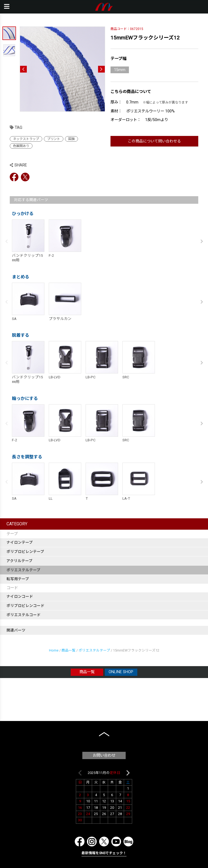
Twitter (25, 177)
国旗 (71, 139)
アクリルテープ (19, 561)
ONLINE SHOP (121, 672)
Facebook (14, 177)
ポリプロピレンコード (25, 606)
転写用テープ (18, 579)
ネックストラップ (26, 139)
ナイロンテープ (20, 542)
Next (101, 69)
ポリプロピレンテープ (25, 552)
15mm (120, 70)
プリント (54, 139)
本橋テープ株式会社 (104, 7)
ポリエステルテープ (23, 570)
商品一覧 (69, 650)
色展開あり (21, 146)
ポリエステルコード (24, 615)
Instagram (92, 842)
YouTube (116, 842)
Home (54, 650)
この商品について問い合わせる (154, 141)
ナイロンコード (20, 596)
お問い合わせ (104, 755)
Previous (23, 69)
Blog (128, 842)
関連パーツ (16, 630)
